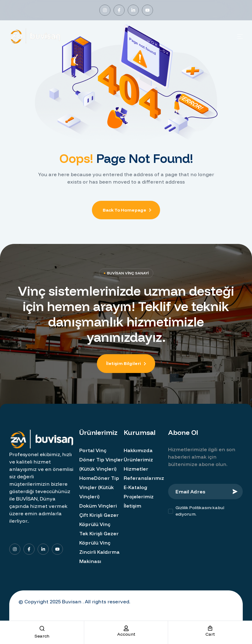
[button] (126, 364)
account (126, 634)
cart (210, 634)
